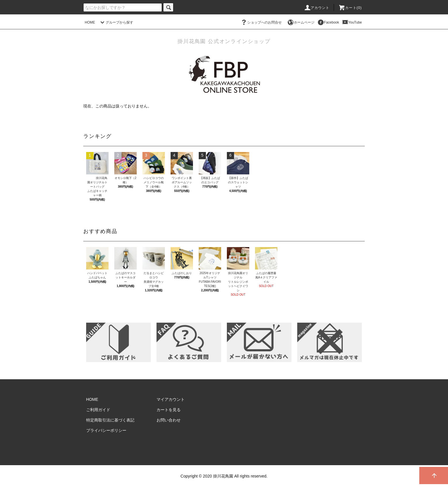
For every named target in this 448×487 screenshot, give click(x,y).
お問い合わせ (169, 420)
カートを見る (169, 410)
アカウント (317, 8)
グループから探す (116, 22)
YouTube (352, 22)
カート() (350, 8)
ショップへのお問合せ (261, 22)
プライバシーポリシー (106, 430)
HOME (90, 22)
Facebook (328, 22)
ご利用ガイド (98, 410)
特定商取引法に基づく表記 (110, 420)
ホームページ (301, 22)
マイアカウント (171, 399)
